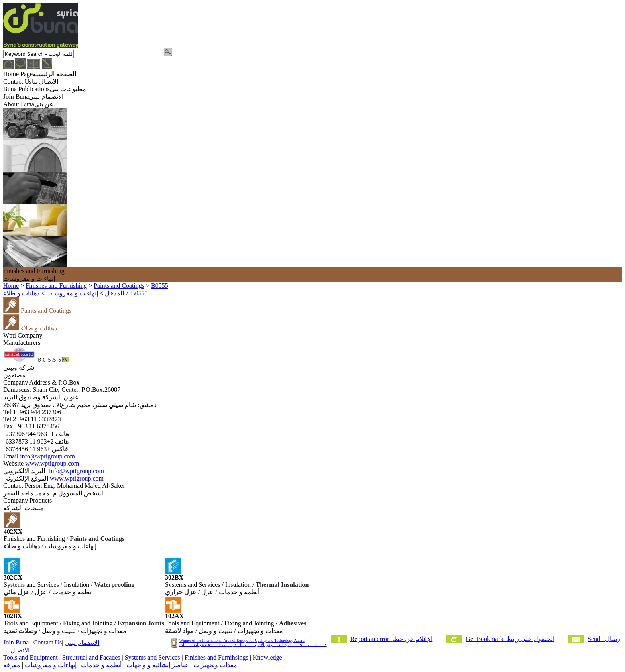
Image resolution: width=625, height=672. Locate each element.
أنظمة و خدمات (101, 665)
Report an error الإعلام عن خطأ (392, 639)
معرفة (12, 665)
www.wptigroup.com (52, 463)
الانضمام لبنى (82, 643)
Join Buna (16, 642)
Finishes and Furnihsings (216, 657)
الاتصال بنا (16, 650)
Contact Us (48, 642)
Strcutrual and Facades (91, 657)
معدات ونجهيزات (215, 665)
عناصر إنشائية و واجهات (158, 665)
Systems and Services (152, 657)
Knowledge (267, 657)
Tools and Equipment (30, 657)
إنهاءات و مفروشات (51, 665)
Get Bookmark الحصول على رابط (510, 639)
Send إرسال (605, 639)
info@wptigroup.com (47, 456)
